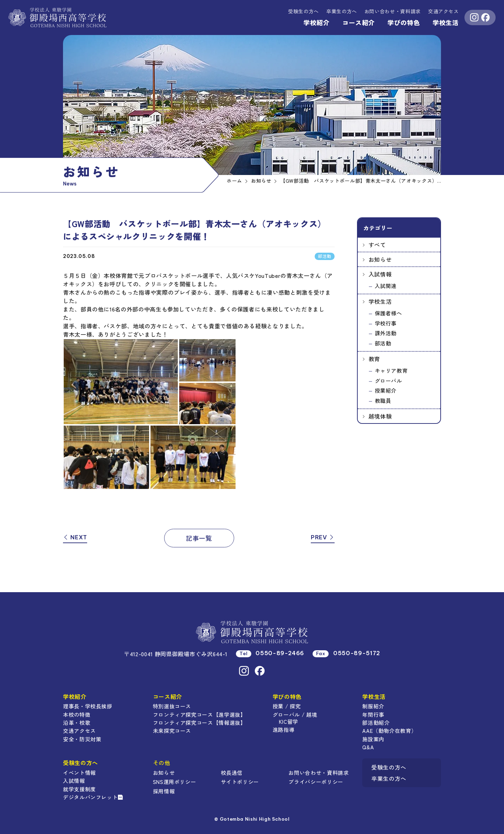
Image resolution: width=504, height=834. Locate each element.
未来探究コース (172, 731)
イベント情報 (79, 773)
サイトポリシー (240, 782)
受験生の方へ (303, 11)
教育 (374, 359)
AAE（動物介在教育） (389, 731)
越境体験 (380, 416)
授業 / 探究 (287, 706)
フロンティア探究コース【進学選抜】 (199, 714)
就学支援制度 (79, 789)
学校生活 (446, 22)
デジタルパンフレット (93, 797)
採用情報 (164, 791)
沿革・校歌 (77, 723)
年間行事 (373, 714)
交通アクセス (443, 11)
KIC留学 (289, 721)
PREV (323, 537)
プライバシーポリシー (316, 782)
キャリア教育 (391, 370)
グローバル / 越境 (295, 714)
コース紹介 (359, 22)
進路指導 (284, 730)
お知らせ (380, 259)
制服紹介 (373, 706)
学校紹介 (317, 22)
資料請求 (393, 11)
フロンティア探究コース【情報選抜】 (199, 723)
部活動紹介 (376, 723)
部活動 (383, 343)
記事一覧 (199, 538)
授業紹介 (386, 390)
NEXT (75, 537)
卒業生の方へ (342, 11)
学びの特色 (404, 22)
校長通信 (232, 773)
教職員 (383, 401)
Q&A (368, 747)
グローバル (388, 381)
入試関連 (386, 286)
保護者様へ (388, 313)
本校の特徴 (77, 714)
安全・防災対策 (82, 739)
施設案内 (373, 739)
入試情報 (380, 274)
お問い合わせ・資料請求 (318, 773)
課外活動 (386, 333)
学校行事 (386, 323)
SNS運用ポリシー (175, 782)
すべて (377, 245)
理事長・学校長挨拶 (88, 706)
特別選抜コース (172, 706)
